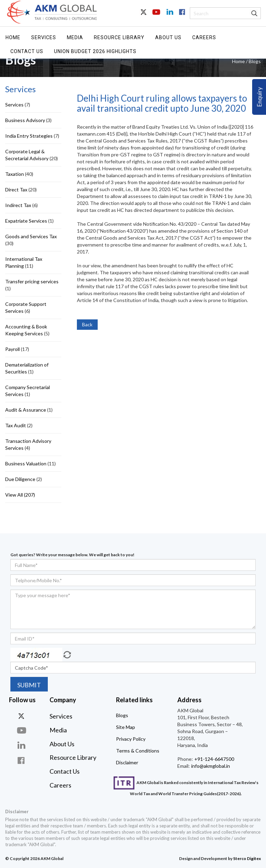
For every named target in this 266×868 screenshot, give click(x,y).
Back (87, 324)
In (169, 16)
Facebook (181, 16)
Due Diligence (20, 479)
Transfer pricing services (32, 281)
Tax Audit (16, 425)
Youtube (157, 16)
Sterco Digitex (247, 858)
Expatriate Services (26, 221)
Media (75, 37)
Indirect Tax (18, 205)
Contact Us (27, 51)
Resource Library (119, 37)
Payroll (12, 349)
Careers (204, 37)
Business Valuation (26, 463)
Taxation (15, 174)
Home (13, 37)
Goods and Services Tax (31, 236)
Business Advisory (25, 120)
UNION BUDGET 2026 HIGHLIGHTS (95, 51)
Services (44, 37)
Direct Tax (16, 190)
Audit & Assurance (26, 410)
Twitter (144, 16)
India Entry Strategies (29, 136)
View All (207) (20, 495)
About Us (168, 37)
